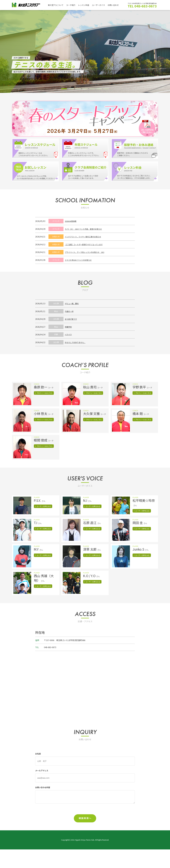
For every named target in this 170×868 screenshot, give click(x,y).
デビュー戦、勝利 (73, 303)
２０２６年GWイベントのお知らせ (80, 260)
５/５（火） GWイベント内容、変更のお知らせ (86, 229)
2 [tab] (71, 89)
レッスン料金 (86, 5)
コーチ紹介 (72, 5)
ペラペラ (69, 334)
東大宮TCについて (56, 5)
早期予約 (69, 327)
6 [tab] (99, 89)
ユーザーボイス (101, 5)
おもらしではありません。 (77, 342)
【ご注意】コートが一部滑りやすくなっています (87, 244)
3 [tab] (78, 89)
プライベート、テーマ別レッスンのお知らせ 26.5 (88, 252)
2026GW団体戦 (71, 221)
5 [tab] (92, 89)
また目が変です (72, 319)
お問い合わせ (117, 5)
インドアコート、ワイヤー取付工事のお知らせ (86, 237)
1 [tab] (64, 89)
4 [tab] (85, 89)
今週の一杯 (70, 311)
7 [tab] (106, 89)
